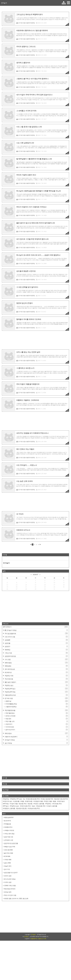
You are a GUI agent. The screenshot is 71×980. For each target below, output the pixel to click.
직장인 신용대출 (39, 831)
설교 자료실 (36, 771)
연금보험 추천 (41, 834)
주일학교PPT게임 (36, 719)
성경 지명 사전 (9, 864)
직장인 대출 (48, 829)
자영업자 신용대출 (9, 836)
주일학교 (49, 831)
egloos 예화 (7, 890)
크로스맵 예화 (8, 877)
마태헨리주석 (8, 855)
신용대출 (17, 829)
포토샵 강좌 (8, 920)
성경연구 (36, 674)
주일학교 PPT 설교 (16, 827)
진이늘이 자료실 (36, 767)
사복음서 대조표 (9, 858)
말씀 (55, 829)
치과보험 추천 (57, 831)
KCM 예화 (7, 884)
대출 (22, 829)
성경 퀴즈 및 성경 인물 (11, 871)
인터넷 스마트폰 (37, 743)
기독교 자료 (36, 680)
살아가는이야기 (37, 757)
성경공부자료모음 (36, 684)
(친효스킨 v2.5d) (42, 978)
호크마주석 (7, 848)
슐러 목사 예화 (9, 881)
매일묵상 (6, 827)
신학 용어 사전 (9, 868)
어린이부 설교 (8, 829)
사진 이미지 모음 (36, 664)
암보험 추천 (23, 831)
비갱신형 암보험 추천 (33, 827)
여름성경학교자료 (36, 723)
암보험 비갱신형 (22, 836)
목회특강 (36, 677)
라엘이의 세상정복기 (36, 764)
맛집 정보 (37, 746)
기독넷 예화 (8, 887)
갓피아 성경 (8, 903)
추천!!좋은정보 (37, 741)
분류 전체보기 (35, 654)
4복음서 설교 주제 (10, 874)
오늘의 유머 (8, 894)
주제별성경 (7, 851)
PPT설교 (6, 834)
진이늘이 (4, 3)
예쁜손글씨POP (9, 845)
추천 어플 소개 (37, 749)
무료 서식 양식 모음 (10, 923)
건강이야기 (37, 752)
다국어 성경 (8, 910)
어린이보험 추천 (26, 834)
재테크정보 (36, 761)
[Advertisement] (35, 340)
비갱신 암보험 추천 (47, 827)
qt (24, 827)
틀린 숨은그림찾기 (36, 710)
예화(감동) (36, 693)
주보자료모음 (36, 706)
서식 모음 (36, 687)
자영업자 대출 (39, 829)
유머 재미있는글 (36, 697)
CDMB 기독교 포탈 (10, 913)
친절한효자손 (34, 978)
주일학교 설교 (36, 713)
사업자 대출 (14, 831)
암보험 (30, 831)
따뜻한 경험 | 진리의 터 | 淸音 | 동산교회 (16, 926)
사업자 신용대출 (52, 834)
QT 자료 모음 (36, 726)
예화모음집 (36, 690)
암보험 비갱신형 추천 (61, 827)
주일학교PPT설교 (36, 716)
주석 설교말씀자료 (36, 661)
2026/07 (36, 602)
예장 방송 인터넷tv (10, 916)
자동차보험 (29, 829)
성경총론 (36, 667)
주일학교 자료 (36, 703)
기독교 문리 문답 (9, 861)
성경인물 (36, 671)
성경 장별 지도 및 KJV (11, 900)
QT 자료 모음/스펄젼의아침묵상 (26, 23)
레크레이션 (36, 700)
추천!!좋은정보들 (36, 738)
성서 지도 (7, 897)
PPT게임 (6, 831)
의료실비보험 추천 (34, 836)
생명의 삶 (37, 729)
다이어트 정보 (37, 754)
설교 (34, 834)
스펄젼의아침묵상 (37, 734)
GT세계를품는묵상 (37, 731)
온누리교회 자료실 (10, 907)
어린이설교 (61, 829)
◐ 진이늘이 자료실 (36, 658)
